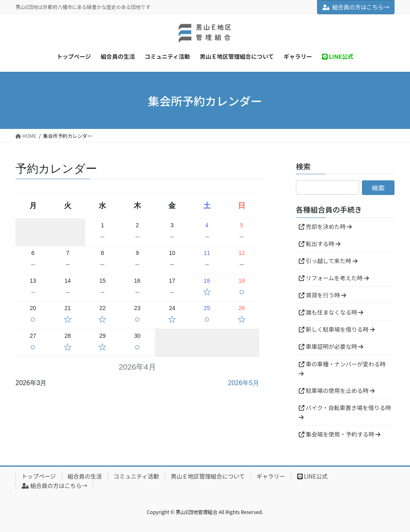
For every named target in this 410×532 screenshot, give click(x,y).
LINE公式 (312, 476)
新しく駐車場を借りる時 (337, 329)
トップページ (39, 476)
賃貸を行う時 (322, 295)
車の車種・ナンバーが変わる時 (342, 368)
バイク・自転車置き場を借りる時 (345, 412)
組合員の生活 (85, 476)
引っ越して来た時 (328, 261)
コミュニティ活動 (136, 476)
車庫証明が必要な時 (331, 346)
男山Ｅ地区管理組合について (208, 476)
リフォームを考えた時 (334, 278)
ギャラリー (271, 476)
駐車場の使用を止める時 (337, 390)
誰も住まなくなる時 (331, 312)
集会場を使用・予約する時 (339, 434)
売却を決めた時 (325, 226)
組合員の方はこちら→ (356, 7)
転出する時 (320, 244)
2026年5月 (244, 383)
